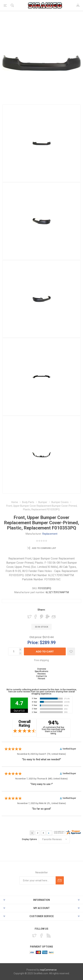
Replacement (50, 534)
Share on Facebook (36, 617)
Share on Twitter (29, 617)
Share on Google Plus (48, 617)
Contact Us (41, 676)
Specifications (41, 671)
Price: (33, 642)
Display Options (29, 839)
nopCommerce (48, 970)
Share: (41, 610)
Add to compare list (44, 548)
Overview (42, 669)
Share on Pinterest (42, 617)
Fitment (41, 679)
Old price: (36, 637)
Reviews (42, 674)
